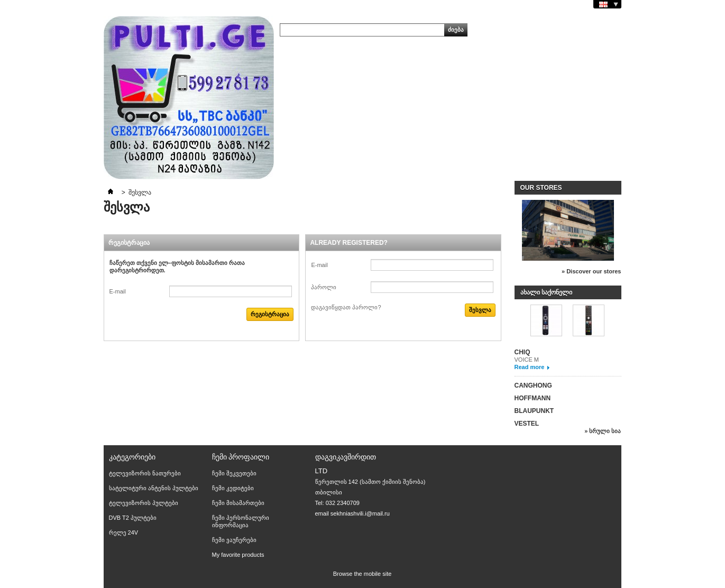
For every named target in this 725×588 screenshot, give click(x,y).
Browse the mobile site (363, 574)
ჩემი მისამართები (238, 503)
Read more (530, 367)
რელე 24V (124, 532)
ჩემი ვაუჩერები (234, 540)
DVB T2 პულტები (133, 518)
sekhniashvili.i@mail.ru (360, 513)
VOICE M (527, 360)
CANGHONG (533, 385)
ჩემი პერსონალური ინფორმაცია (241, 521)
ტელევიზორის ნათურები (145, 473)
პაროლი (324, 287)
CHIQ (522, 352)
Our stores (541, 188)
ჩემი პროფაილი (241, 457)
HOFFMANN (533, 398)
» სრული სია (603, 431)
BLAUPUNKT (534, 411)
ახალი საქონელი (546, 292)
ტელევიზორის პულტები (144, 503)
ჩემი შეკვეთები (234, 473)
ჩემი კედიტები (233, 488)
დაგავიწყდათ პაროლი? (346, 307)
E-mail (118, 291)
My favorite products (238, 555)
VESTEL (527, 424)
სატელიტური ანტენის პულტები (154, 488)
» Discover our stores (591, 271)
